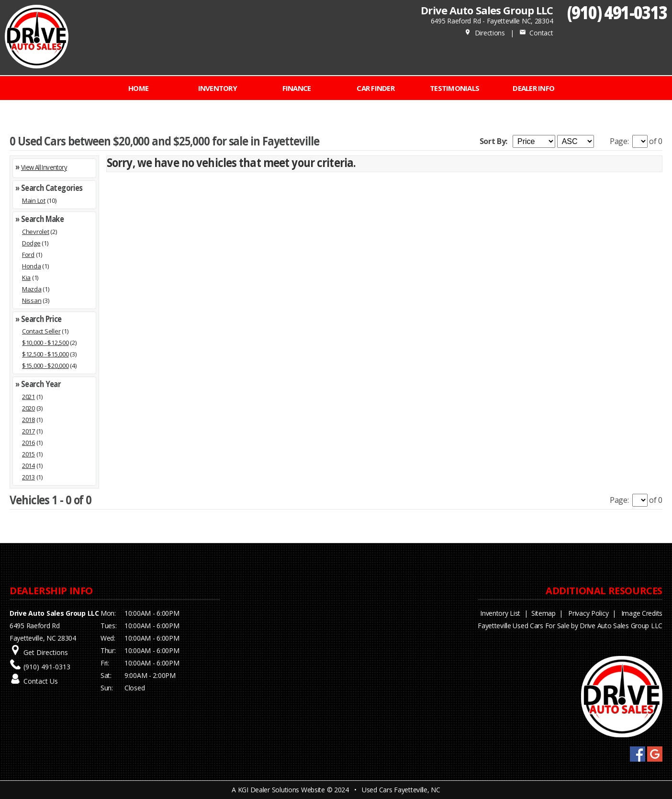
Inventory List (500, 613)
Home (138, 88)
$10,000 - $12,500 (45, 343)
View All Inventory (44, 167)
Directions (485, 33)
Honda (32, 266)
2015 (28, 454)
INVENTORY (218, 88)
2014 (28, 466)
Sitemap (543, 613)
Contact (536, 33)
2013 (28, 477)
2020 (28, 408)
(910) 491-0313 (617, 12)
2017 (28, 431)
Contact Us (41, 681)
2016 (28, 443)
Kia (26, 277)
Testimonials (454, 88)
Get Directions (46, 652)
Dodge (31, 243)
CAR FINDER (375, 88)
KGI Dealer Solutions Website (281, 790)
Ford (28, 255)
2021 (28, 397)
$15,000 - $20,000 (45, 366)
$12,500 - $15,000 (45, 354)
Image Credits (642, 613)
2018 (28, 420)
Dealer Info (533, 88)
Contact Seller (41, 331)
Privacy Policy (588, 613)
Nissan (32, 300)
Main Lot (34, 200)
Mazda (32, 289)
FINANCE (297, 88)
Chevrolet (36, 232)
